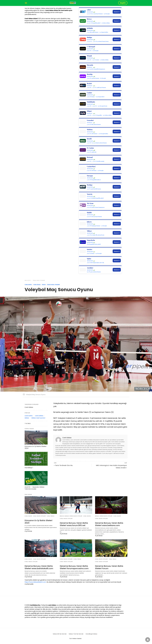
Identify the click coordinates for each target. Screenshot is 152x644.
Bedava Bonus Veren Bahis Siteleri (71, 516)
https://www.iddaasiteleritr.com (35, 582)
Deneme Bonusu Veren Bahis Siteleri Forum (109, 567)
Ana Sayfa (28, 280)
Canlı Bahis (28, 285)
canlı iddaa (39, 416)
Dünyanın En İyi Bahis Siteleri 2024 (35, 447)
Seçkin (123, 3)
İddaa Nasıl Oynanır (39, 280)
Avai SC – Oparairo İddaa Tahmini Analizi (34, 488)
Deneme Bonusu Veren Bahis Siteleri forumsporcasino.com (74, 567)
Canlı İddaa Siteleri (31, 562)
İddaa (44, 285)
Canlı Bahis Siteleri (39, 516)
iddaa (27, 418)
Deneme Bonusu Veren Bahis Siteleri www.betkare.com (109, 524)
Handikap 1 (29, 468)
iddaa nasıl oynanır (38, 418)
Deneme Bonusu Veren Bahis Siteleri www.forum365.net (74, 524)
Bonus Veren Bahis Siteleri (104, 516)
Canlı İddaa (37, 285)
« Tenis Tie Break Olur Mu (63, 465)
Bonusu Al (117, 12)
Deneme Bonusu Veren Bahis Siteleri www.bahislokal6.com (39, 567)
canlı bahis (29, 416)
